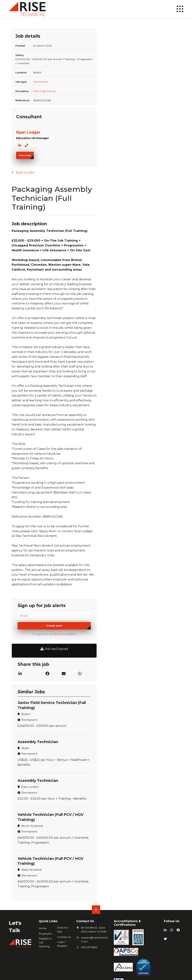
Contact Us (64, 937)
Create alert (54, 626)
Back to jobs (24, 172)
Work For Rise (63, 930)
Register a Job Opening (45, 942)
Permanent (40, 82)
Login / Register (62, 944)
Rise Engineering (44, 91)
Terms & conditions (65, 634)
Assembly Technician (38, 742)
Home (43, 928)
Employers (45, 934)
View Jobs (25, 155)
